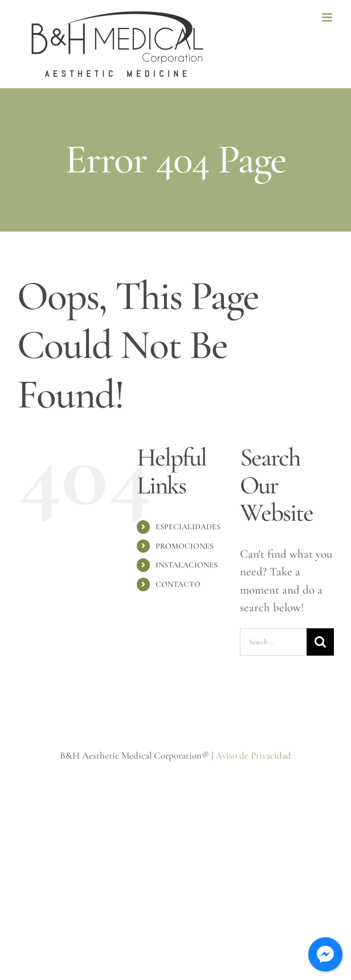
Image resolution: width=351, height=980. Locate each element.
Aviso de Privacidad (253, 755)
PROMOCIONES (185, 546)
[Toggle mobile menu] (328, 17)
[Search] (320, 642)
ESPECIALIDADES (188, 527)
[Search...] (273, 642)
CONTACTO (178, 584)
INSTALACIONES (187, 565)
